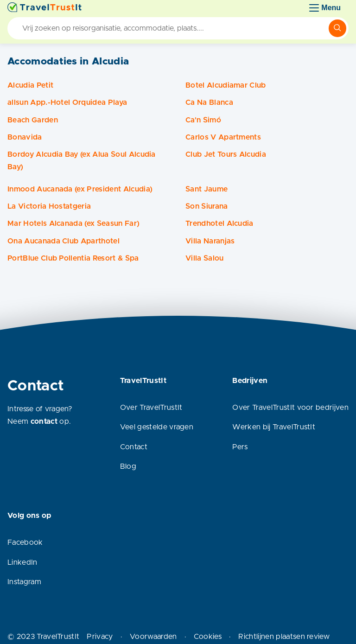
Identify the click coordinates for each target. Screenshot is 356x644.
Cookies (208, 637)
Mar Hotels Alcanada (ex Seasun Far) (73, 223)
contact (44, 421)
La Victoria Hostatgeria (49, 206)
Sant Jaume (207, 189)
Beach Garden (33, 120)
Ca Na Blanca (209, 102)
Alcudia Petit (30, 85)
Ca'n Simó (203, 120)
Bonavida (25, 137)
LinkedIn (22, 562)
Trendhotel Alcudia (219, 223)
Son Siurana (207, 206)
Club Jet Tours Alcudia (226, 154)
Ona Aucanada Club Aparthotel (64, 241)
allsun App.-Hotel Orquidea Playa (67, 102)
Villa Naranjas (210, 241)
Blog (128, 466)
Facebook (25, 542)
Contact (134, 447)
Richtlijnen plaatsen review (284, 637)
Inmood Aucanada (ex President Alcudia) (80, 189)
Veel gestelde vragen (157, 427)
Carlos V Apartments (223, 137)
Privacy (100, 637)
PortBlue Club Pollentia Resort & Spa (73, 258)
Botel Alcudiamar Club (226, 85)
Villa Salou (205, 258)
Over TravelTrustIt (151, 408)
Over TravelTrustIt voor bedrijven (290, 408)
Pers (240, 447)
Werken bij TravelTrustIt (274, 427)
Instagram (24, 582)
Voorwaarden (153, 637)
